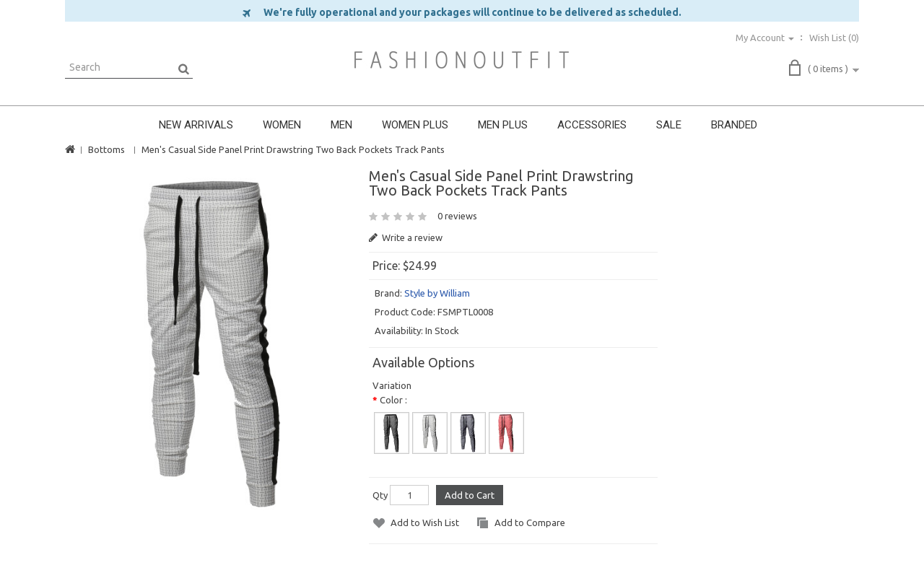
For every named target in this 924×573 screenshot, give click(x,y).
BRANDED (734, 125)
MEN (341, 125)
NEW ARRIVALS (196, 125)
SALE (669, 125)
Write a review (406, 237)
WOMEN (282, 125)
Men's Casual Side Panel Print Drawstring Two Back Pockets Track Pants (293, 149)
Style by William (437, 293)
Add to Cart (470, 495)
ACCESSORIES (592, 125)
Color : (393, 400)
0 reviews (457, 216)
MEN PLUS (503, 125)
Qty (380, 495)
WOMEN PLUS (415, 125)
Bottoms (106, 149)
